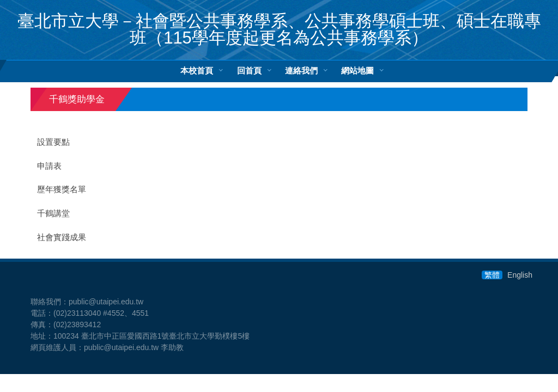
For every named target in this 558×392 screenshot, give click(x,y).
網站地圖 (357, 71)
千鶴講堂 (53, 213)
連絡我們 (301, 71)
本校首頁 (197, 71)
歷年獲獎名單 (62, 189)
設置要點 (53, 142)
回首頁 (249, 71)
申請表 (49, 166)
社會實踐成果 (62, 237)
